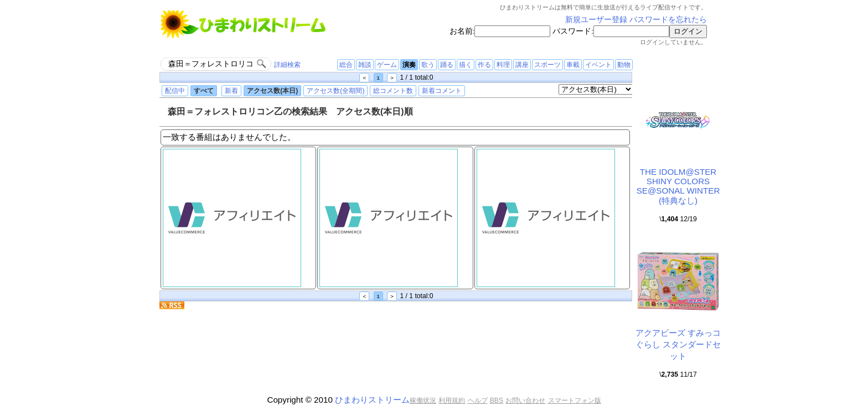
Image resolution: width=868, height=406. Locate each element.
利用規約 (452, 400)
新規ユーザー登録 (596, 20)
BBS (497, 400)
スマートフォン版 (575, 400)
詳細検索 (287, 65)
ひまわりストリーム (372, 400)
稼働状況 (423, 400)
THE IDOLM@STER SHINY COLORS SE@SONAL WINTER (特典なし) (678, 186)
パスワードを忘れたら (668, 20)
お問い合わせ (525, 400)
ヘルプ (478, 400)
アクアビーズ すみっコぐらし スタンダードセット (678, 344)
